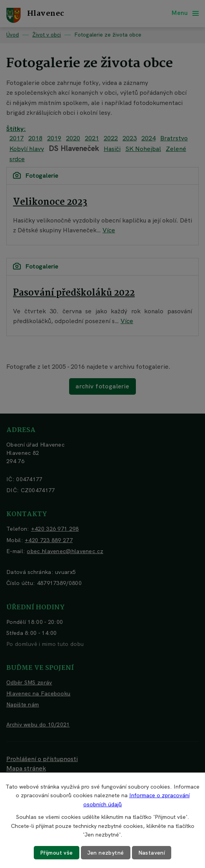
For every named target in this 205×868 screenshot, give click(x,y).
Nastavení (152, 853)
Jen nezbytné (106, 853)
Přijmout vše (57, 853)
